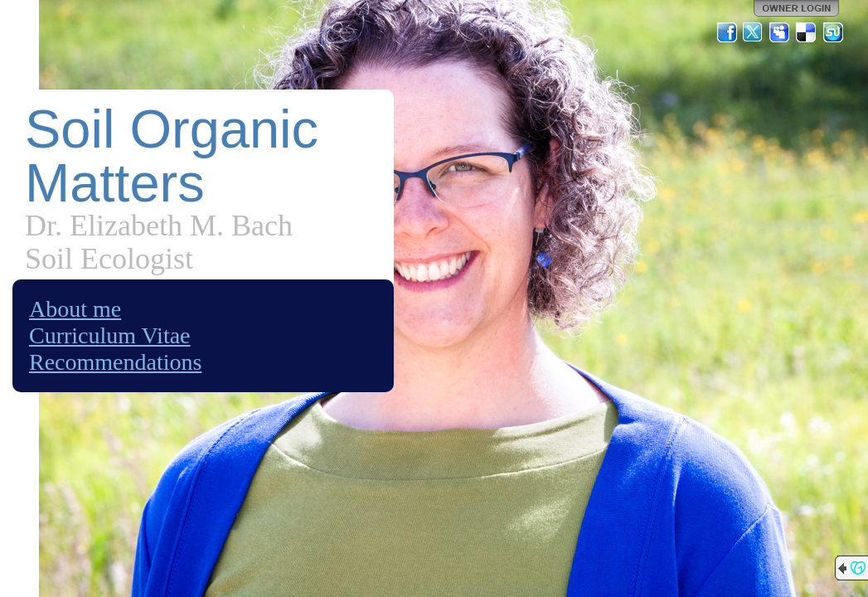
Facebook (727, 32)
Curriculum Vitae (110, 335)
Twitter (754, 32)
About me (75, 309)
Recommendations (115, 362)
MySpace (780, 32)
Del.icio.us (807, 32)
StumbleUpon (833, 32)
